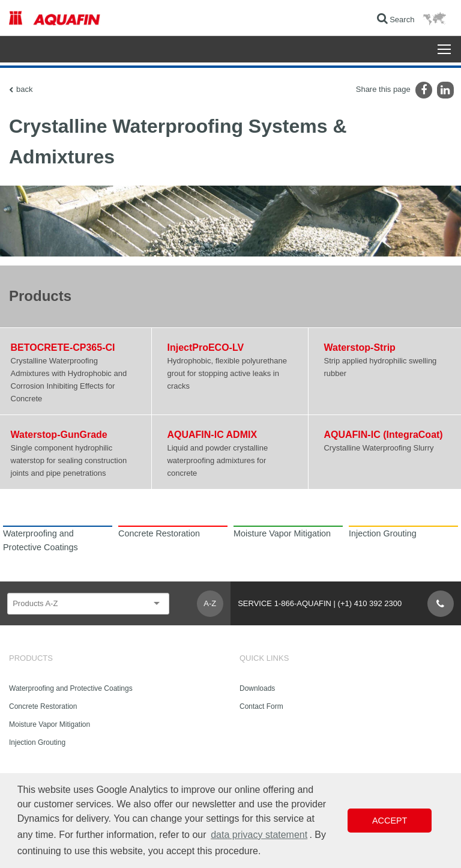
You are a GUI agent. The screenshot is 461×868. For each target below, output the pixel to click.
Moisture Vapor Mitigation (50, 724)
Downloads (257, 688)
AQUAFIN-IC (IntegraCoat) (383, 435)
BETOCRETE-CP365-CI (63, 348)
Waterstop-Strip (359, 348)
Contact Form (261, 706)
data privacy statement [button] (259, 835)
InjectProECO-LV (205, 348)
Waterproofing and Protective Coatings (71, 688)
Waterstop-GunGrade (59, 435)
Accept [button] (390, 821)
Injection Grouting (37, 742)
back (24, 89)
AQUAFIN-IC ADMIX (212, 435)
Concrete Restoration (43, 706)
